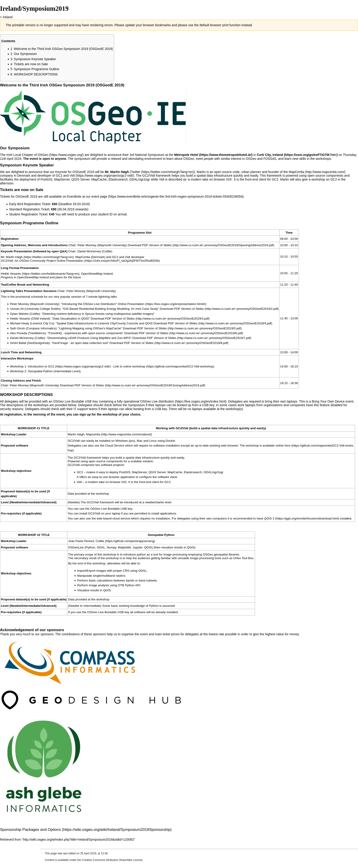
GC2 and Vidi (65, 176)
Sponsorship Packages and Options (30, 830)
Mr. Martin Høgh (12, 257)
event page (99, 196)
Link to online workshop (129, 366)
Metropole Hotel (186, 155)
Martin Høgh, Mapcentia (84, 434)
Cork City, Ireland (270, 155)
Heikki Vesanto (11, 274)
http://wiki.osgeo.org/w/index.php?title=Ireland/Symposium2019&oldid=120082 (79, 840)
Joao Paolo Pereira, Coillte (86, 541)
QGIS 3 (269, 518)
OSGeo (43, 155)
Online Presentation (70, 261)
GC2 (51, 366)
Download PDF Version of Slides (150, 245)
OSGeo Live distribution (157, 401)
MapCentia (297, 172)
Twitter (136, 172)
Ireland (8, 17)
